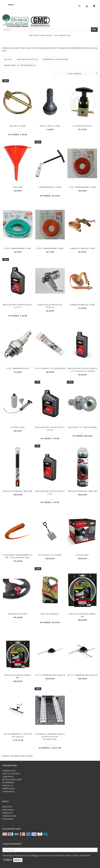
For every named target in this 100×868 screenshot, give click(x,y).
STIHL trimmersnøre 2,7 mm (82, 187)
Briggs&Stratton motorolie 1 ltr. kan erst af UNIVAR (82, 370)
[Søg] (94, 30)
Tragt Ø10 (18, 187)
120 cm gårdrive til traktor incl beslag (18, 735)
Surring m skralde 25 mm (82, 248)
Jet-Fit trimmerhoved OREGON (50, 675)
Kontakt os (8, 786)
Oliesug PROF (82, 555)
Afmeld (18, 860)
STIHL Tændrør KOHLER (18, 368)
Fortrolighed (9, 771)
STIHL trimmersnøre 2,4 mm (50, 248)
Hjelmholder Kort (82, 126)
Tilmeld (8, 860)
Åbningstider (9, 789)
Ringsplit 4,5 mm (18, 126)
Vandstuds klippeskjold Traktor (50, 306)
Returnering (8, 783)
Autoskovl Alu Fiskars (50, 555)
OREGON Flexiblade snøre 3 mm (82, 615)
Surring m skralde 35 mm (82, 305)
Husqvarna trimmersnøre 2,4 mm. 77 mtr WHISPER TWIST (18, 556)
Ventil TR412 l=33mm (50, 126)
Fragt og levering (11, 774)
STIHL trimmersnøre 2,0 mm (18, 248)
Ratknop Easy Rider (18, 614)
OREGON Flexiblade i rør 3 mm (82, 491)
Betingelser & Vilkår (12, 780)
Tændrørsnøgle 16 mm (50, 187)
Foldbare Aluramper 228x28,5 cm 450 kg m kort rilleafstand (50, 737)
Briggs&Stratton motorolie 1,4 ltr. (50, 429)
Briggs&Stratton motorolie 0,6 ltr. (18, 306)
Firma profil (8, 777)
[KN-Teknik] (30, 20)
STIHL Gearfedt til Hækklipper (50, 368)
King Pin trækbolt (50, 614)
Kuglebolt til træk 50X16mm (82, 427)
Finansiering (9, 792)
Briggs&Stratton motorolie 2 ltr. (50, 492)
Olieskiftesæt (18, 427)
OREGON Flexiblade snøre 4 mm (18, 676)
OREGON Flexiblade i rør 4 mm (18, 491)
